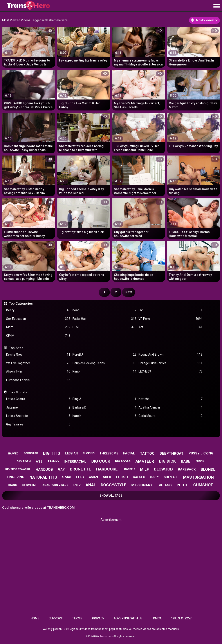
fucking (89, 453)
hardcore (107, 469)
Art (171, 327)
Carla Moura (171, 416)
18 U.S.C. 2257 (181, 618)
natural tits (43, 477)
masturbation (199, 477)
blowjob (163, 469)
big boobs (123, 461)
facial (129, 453)
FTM (104, 327)
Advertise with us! (129, 618)
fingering (16, 477)
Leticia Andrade (38, 416)
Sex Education (38, 319)
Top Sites (16, 348)
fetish (122, 477)
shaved (13, 453)
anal (91, 485)
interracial (75, 461)
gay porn (24, 461)
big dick (167, 461)
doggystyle (114, 485)
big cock (101, 461)
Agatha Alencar (171, 408)
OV (171, 310)
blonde (208, 469)
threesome (109, 453)
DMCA (157, 618)
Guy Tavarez (38, 424)
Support (56, 618)
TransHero (106, 636)
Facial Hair (104, 319)
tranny (53, 461)
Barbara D (104, 408)
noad (104, 310)
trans (12, 485)
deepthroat (172, 453)
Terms (77, 618)
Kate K (104, 416)
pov (77, 485)
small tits (73, 477)
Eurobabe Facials (38, 380)
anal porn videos (55, 485)
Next (129, 292)
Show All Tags (111, 496)
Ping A (104, 399)
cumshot (203, 485)
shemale (171, 477)
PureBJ (104, 355)
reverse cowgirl (18, 469)
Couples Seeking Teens (104, 363)
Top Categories (21, 304)
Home (35, 618)
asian (93, 477)
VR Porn (171, 319)
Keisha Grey (38, 355)
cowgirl (30, 485)
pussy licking (201, 453)
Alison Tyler (38, 372)
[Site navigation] (217, 6)
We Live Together (38, 363)
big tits (52, 453)
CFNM (38, 336)
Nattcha (171, 399)
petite (182, 485)
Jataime (38, 408)
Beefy (38, 310)
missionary (142, 485)
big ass (165, 485)
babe (186, 461)
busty (154, 477)
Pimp (104, 372)
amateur (145, 461)
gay (61, 469)
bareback (187, 469)
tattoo (147, 453)
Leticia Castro (38, 399)
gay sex (139, 477)
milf (144, 469)
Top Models (18, 392)
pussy (200, 461)
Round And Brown (171, 355)
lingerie (129, 469)
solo (107, 477)
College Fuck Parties (171, 363)
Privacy (98, 618)
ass (39, 461)
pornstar (31, 453)
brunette (80, 469)
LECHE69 (171, 372)
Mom (38, 327)
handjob (44, 469)
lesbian (71, 453)
